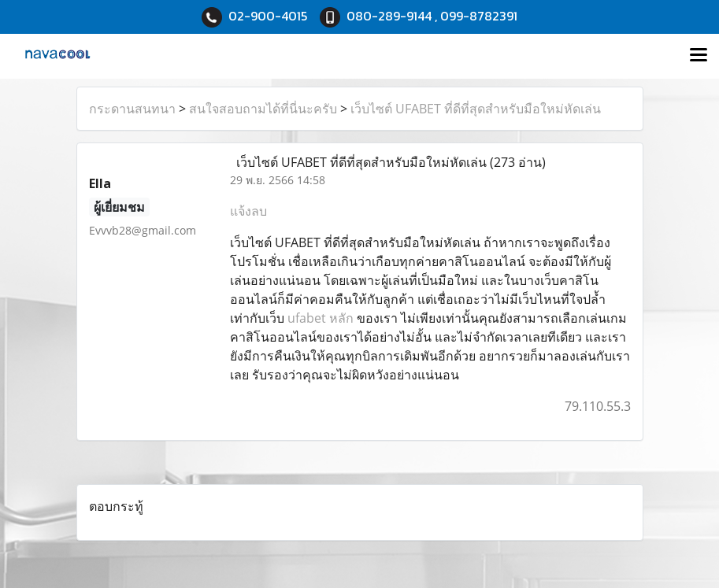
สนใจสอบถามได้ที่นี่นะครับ (263, 109)
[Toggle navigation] (699, 56)
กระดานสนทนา (132, 109)
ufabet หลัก (321, 318)
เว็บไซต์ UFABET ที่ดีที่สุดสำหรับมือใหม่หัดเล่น (476, 109)
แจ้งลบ (248, 211)
